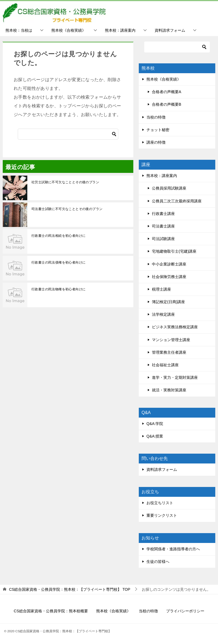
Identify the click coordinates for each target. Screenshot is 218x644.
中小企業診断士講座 (169, 264)
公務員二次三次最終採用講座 (177, 201)
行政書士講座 (163, 214)
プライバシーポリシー (185, 611)
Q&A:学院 (155, 424)
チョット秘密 (158, 130)
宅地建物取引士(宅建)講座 (174, 251)
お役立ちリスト (160, 503)
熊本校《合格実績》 (69, 30)
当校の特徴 (156, 117)
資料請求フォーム (170, 30)
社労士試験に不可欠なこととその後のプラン (65, 182)
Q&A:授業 (155, 436)
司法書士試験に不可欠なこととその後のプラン (67, 209)
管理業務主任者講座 (169, 352)
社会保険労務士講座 (169, 277)
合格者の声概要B (167, 104)
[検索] (68, 134)
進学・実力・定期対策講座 (175, 377)
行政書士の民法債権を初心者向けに (58, 262)
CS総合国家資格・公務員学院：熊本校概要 (51, 611)
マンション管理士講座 (171, 340)
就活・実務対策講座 (169, 390)
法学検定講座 (163, 314)
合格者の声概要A (167, 92)
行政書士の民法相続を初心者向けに (58, 236)
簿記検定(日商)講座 (168, 302)
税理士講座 (161, 289)
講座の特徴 (156, 142)
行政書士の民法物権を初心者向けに (58, 289)
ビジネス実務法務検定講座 (175, 327)
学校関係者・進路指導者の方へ (173, 549)
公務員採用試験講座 (169, 188)
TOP (70, 589)
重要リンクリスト (162, 515)
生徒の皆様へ (158, 562)
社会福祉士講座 (165, 365)
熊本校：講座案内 (120, 30)
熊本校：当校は (19, 30)
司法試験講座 (163, 239)
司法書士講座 (163, 226)
